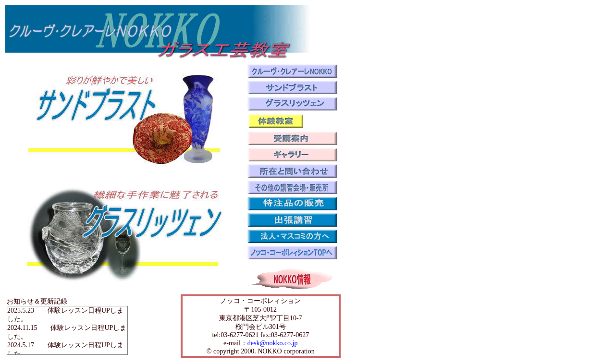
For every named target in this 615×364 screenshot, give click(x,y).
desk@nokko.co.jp (273, 343)
